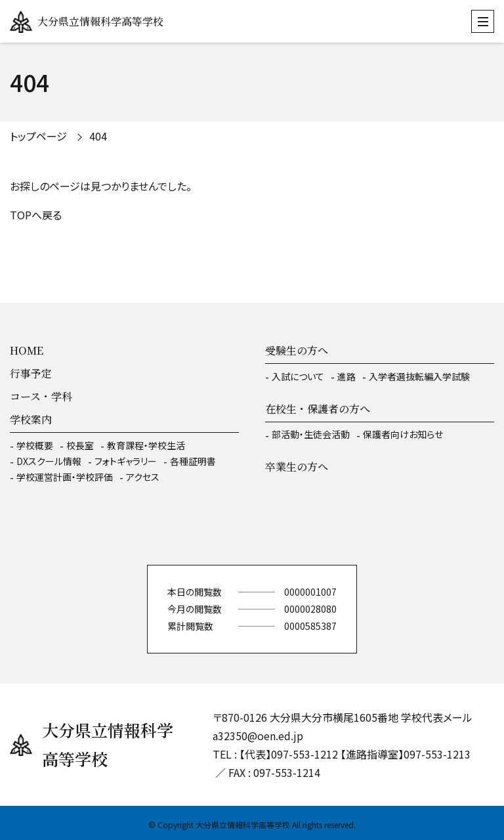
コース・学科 (41, 396)
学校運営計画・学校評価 (65, 477)
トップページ (38, 136)
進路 (346, 376)
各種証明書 (193, 461)
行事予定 (31, 373)
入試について (298, 376)
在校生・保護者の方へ (318, 409)
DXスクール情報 (49, 461)
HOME (27, 350)
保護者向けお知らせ (403, 434)
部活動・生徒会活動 (311, 434)
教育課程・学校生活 (146, 445)
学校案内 (31, 419)
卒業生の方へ (297, 467)
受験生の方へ (297, 350)
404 (98, 136)
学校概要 (35, 445)
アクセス (143, 477)
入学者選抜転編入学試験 (419, 376)
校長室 (80, 445)
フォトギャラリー (126, 461)
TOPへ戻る (36, 215)
